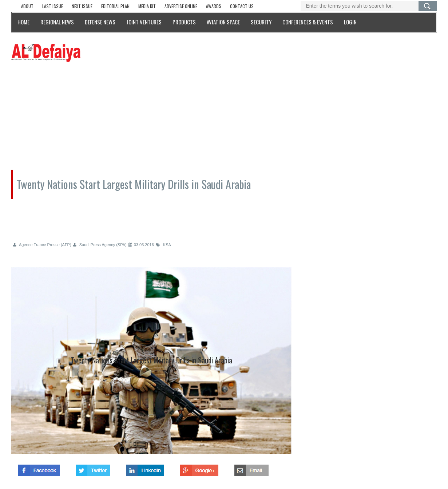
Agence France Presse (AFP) (42, 245)
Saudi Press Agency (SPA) (100, 245)
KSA (163, 245)
